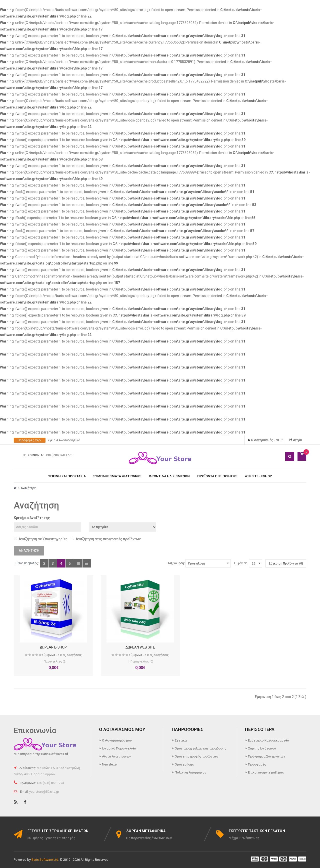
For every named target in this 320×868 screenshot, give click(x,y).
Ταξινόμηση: (176, 563)
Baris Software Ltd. (45, 860)
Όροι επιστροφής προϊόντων (196, 756)
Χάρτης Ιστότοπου (262, 748)
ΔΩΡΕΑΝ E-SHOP (48, 647)
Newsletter (110, 764)
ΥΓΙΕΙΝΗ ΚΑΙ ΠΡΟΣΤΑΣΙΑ (67, 476)
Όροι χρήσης (184, 764)
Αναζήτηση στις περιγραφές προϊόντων (106, 539)
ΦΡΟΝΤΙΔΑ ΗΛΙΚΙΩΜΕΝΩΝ (169, 476)
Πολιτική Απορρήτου (190, 772)
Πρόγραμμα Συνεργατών (266, 756)
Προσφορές (257, 764)
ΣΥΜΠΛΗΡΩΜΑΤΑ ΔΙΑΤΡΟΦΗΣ (117, 476)
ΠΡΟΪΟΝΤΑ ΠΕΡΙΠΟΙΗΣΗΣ (217, 476)
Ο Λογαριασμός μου (117, 740)
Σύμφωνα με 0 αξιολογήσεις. (56, 655)
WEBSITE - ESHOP (258, 476)
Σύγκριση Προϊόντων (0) (286, 563)
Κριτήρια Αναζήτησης (32, 518)
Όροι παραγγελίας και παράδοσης (200, 748)
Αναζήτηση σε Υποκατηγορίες (41, 539)
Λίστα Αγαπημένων (116, 756)
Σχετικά (181, 740)
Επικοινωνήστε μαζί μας (266, 772)
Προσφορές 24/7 (30, 440)
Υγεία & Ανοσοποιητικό (64, 440)
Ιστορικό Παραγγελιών (119, 748)
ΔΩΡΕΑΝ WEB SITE (122, 647)
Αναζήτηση (29, 488)
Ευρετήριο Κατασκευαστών (269, 740)
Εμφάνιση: (241, 563)
